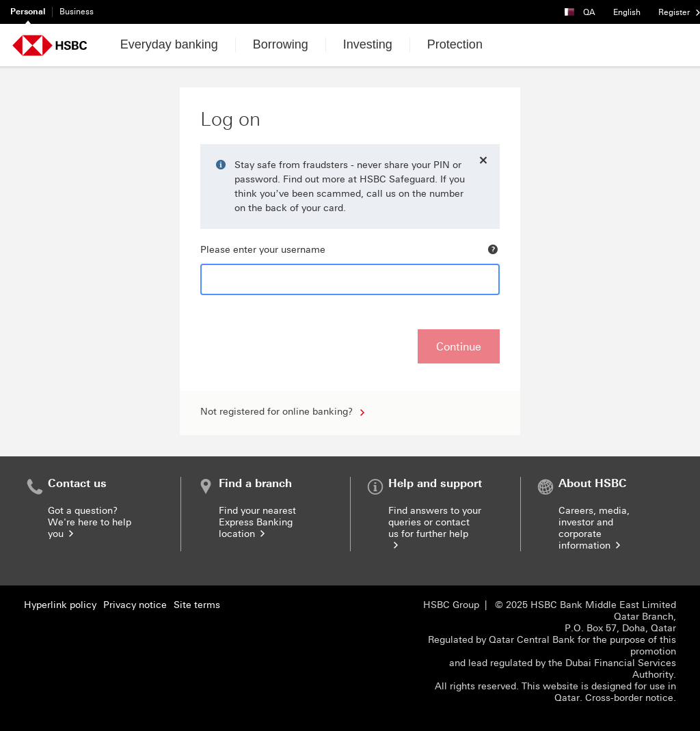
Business (77, 12)
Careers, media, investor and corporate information (594, 528)
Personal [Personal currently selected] (28, 12)
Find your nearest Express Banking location (257, 522)
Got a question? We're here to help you (90, 522)
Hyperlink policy (60, 605)
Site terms (197, 605)
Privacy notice (135, 605)
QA (584, 9)
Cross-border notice (629, 698)
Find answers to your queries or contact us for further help (435, 528)
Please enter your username (263, 250)
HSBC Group (451, 605)
